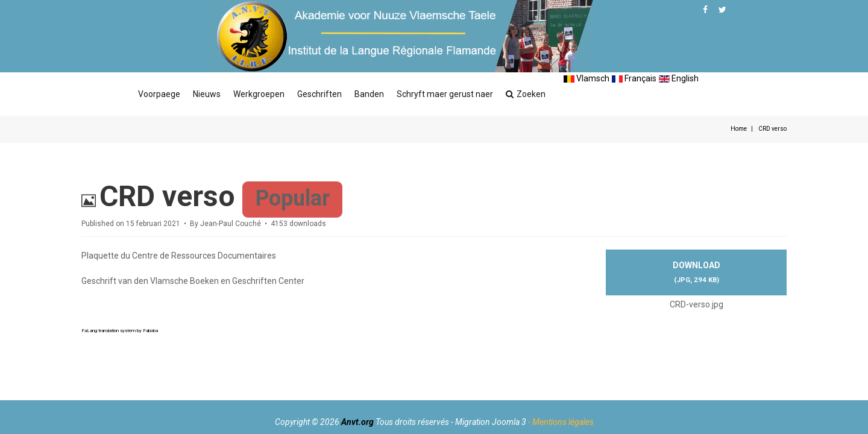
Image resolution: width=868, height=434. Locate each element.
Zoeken (526, 94)
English (679, 78)
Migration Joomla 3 (491, 422)
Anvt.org (357, 422)
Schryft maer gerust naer (445, 94)
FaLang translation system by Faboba (120, 331)
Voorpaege (159, 94)
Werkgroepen (259, 94)
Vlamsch (587, 78)
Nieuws (207, 94)
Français (634, 78)
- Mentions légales (561, 422)
